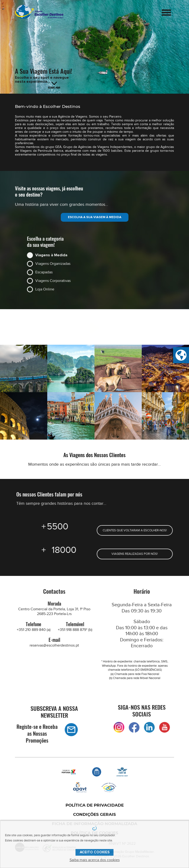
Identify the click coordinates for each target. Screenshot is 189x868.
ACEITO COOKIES (95, 852)
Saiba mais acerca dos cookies (95, 860)
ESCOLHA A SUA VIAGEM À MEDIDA (95, 217)
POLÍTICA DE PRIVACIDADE (95, 805)
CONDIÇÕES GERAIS (94, 815)
